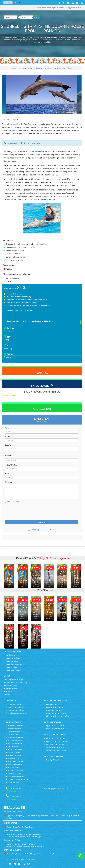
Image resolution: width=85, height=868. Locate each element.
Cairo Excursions (14, 732)
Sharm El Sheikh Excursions (18, 779)
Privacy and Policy (11, 686)
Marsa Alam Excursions (16, 761)
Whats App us (42, 530)
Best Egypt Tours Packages (56, 760)
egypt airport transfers (14, 670)
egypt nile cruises (12, 661)
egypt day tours (12, 667)
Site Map (7, 695)
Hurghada (12, 130)
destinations (11, 655)
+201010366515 (15, 796)
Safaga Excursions (15, 773)
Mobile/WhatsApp (12, 465)
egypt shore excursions (14, 664)
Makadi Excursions (15, 756)
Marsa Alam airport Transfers (56, 713)
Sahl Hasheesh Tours (15, 776)
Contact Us (8, 692)
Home (39, 8)
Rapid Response (12, 502)
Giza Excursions (14, 747)
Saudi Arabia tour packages (18, 713)
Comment (9, 482)
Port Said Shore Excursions (56, 744)
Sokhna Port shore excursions (57, 750)
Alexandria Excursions (16, 726)
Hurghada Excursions (44, 68)
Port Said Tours (13, 767)
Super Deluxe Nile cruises (55, 729)
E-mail (8, 456)
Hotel (7, 474)
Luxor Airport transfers (54, 710)
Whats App (11, 792)
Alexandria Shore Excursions (56, 738)
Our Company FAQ (11, 689)
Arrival (7, 436)
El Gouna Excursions (15, 741)
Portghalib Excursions (16, 770)
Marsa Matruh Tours (15, 764)
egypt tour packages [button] (60, 8)
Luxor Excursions (14, 753)
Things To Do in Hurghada (63, 68)
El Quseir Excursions (15, 744)
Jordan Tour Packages (16, 707)
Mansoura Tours (14, 758)
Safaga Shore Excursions (55, 747)
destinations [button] (46, 8)
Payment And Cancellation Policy (16, 683)
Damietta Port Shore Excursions (57, 741)
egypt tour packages (13, 658)
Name (7, 428)
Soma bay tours (14, 782)
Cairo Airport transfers (54, 704)
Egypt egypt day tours (26, 68)
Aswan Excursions (14, 729)
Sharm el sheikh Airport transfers (57, 716)
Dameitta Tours (13, 735)
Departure (9, 445)
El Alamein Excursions (16, 738)
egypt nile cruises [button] (75, 8)
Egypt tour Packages (15, 704)
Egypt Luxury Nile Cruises (55, 726)
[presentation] (22, 514)
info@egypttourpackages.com (58, 789)
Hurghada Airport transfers (55, 707)
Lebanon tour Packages (16, 710)
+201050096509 (15, 789)
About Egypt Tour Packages (14, 680)
